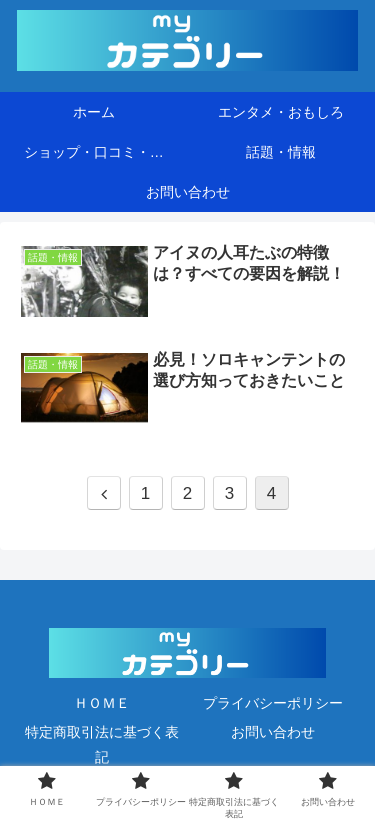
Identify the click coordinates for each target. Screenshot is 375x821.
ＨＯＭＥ (102, 703)
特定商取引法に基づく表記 (102, 744)
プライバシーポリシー (273, 703)
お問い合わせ (273, 732)
